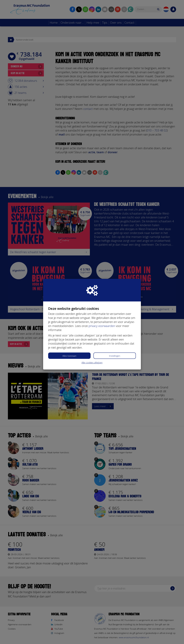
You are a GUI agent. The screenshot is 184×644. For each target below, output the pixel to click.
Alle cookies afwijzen (92, 363)
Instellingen (115, 356)
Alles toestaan (69, 356)
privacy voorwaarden (102, 326)
